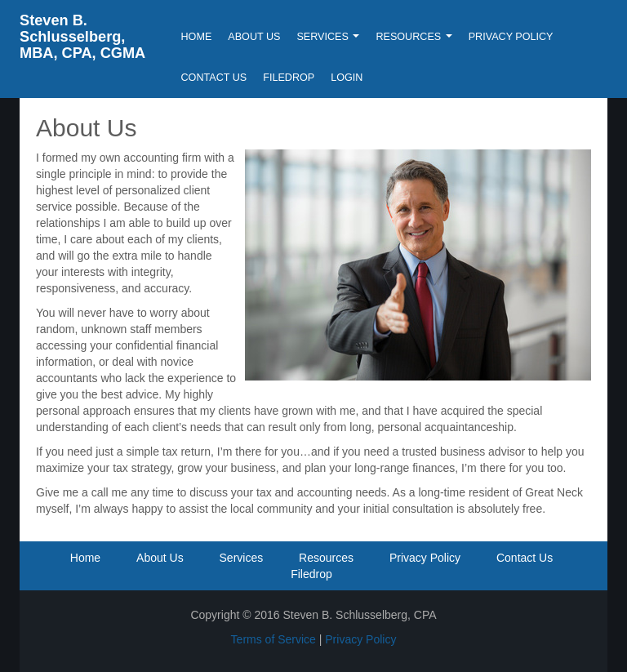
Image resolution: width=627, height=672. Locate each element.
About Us (254, 37)
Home (197, 37)
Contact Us (214, 78)
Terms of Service (273, 639)
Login (347, 78)
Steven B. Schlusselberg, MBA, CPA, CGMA (82, 37)
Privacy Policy (511, 37)
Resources (414, 37)
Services (328, 37)
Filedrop (289, 78)
